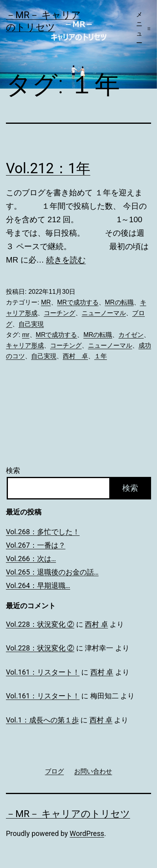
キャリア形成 (25, 345)
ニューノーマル (104, 313)
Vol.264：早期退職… (38, 585)
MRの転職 (119, 302)
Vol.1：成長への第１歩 (42, 720)
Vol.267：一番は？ (36, 545)
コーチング (60, 313)
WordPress (87, 833)
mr (26, 335)
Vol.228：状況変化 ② (40, 624)
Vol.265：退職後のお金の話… (52, 572)
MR (46, 302)
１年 (101, 356)
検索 (13, 470)
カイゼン (131, 335)
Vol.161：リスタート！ (43, 672)
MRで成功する (78, 302)
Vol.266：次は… (31, 559)
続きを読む (66, 260)
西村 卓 (75, 356)
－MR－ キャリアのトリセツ (68, 814)
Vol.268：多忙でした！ (43, 532)
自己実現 (31, 324)
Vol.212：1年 (48, 168)
